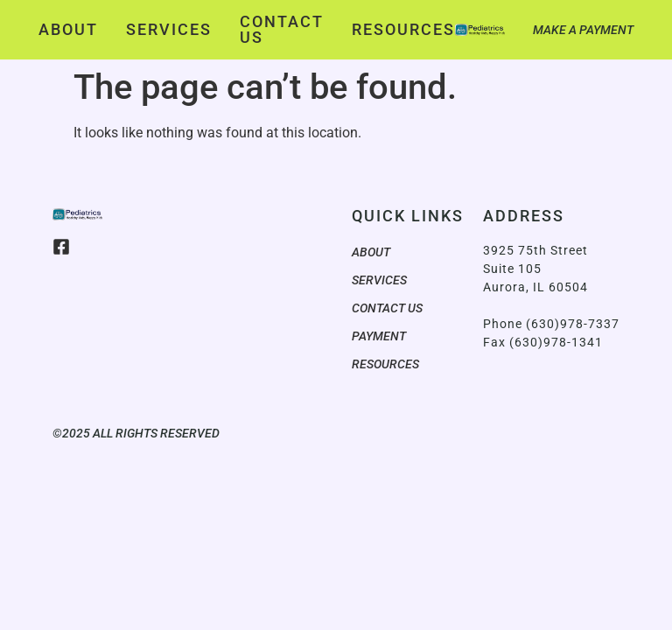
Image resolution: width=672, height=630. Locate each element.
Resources (403, 30)
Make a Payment (583, 30)
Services (169, 30)
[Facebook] (61, 247)
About (68, 30)
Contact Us (282, 30)
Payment (379, 336)
